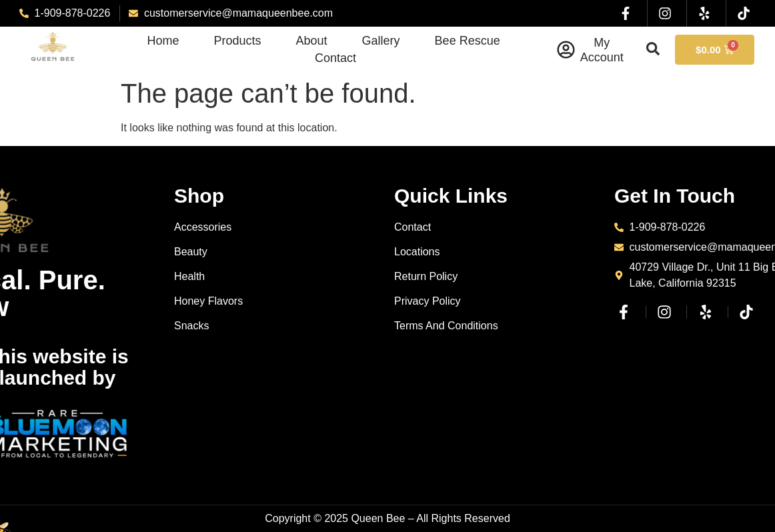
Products (238, 41)
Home (163, 41)
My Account (602, 50)
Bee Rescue (468, 41)
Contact (335, 58)
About (312, 41)
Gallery (381, 41)
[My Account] (566, 50)
